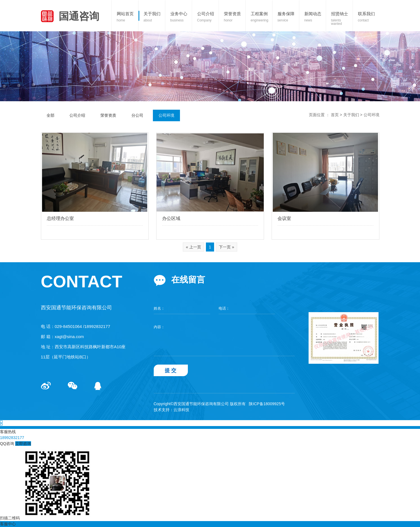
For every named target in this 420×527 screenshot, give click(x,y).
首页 (335, 115)
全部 (50, 115)
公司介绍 (77, 115)
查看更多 (48, 232)
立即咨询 (23, 444)
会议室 (284, 218)
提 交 (171, 370)
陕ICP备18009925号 (267, 404)
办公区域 (171, 218)
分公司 (137, 115)
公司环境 (166, 115)
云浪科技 (181, 410)
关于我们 (351, 115)
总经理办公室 (60, 218)
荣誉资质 (108, 115)
